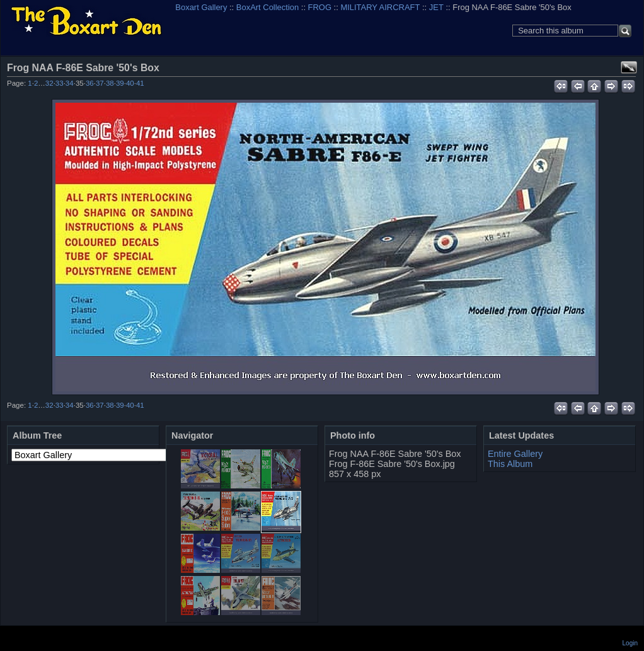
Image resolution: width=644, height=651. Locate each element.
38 (110, 83)
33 (60, 83)
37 (100, 83)
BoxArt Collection (267, 7)
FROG (320, 7)
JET (436, 7)
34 (70, 83)
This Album (510, 464)
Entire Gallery (515, 454)
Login (630, 643)
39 (120, 83)
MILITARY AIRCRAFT (380, 7)
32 (49, 83)
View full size (629, 67)
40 (130, 83)
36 (90, 83)
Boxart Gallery (201, 7)
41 (140, 83)
